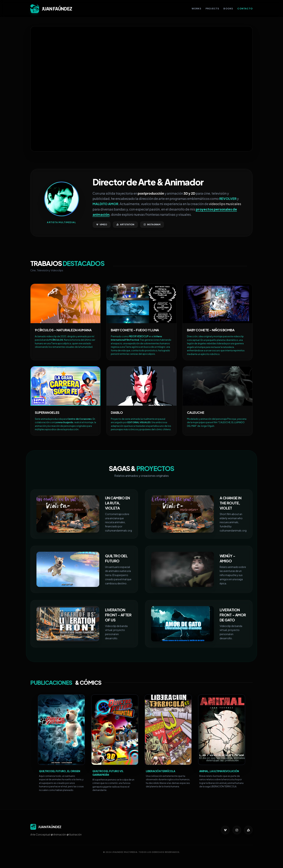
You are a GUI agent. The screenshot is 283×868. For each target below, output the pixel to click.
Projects (212, 9)
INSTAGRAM (152, 224)
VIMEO (102, 224)
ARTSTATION (125, 224)
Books (228, 9)
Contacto (245, 9)
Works (196, 9)
